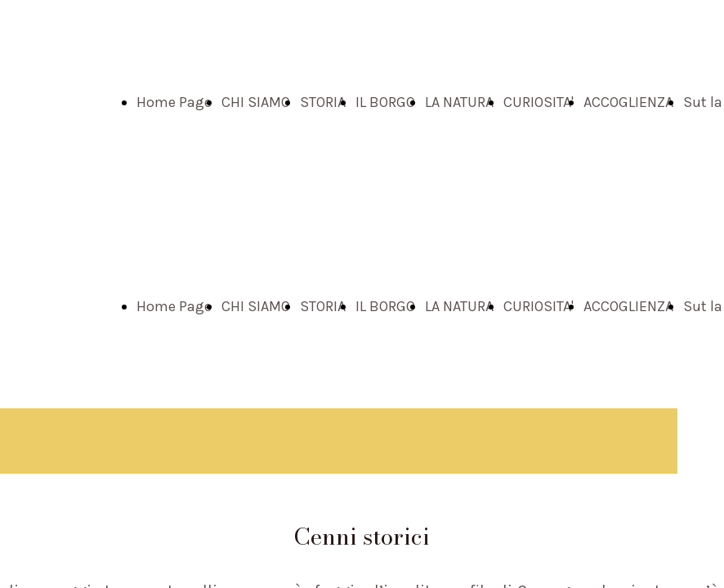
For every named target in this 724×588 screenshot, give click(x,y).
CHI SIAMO (256, 102)
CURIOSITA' (539, 102)
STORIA (323, 102)
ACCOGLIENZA (628, 102)
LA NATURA (459, 102)
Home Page (174, 102)
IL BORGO (385, 102)
